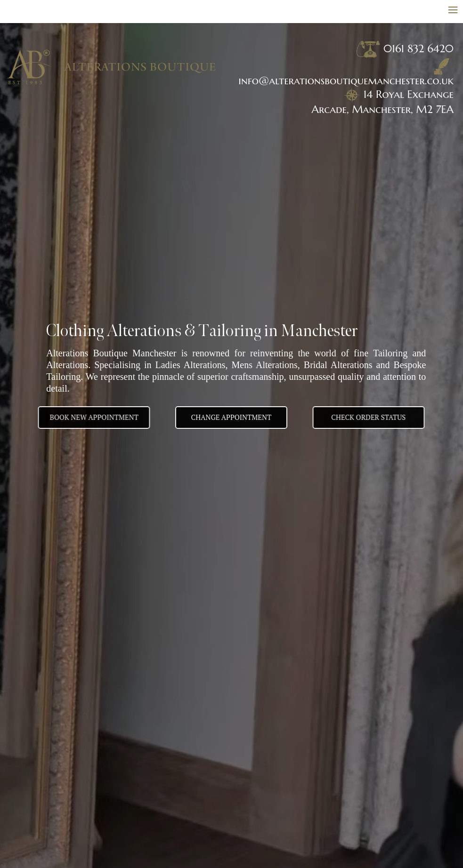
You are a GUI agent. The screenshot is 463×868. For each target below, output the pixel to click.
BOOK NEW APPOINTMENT (86, 417)
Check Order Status (376, 417)
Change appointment (231, 417)
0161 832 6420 (418, 48)
